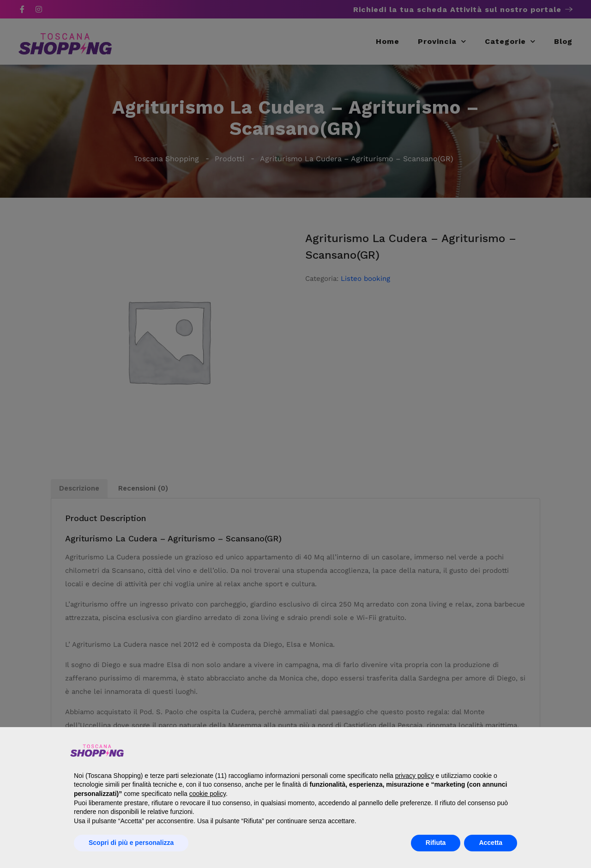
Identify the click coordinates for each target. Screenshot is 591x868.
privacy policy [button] (415, 776)
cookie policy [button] (208, 794)
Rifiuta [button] (436, 843)
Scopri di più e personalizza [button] (131, 843)
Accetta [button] (491, 843)
